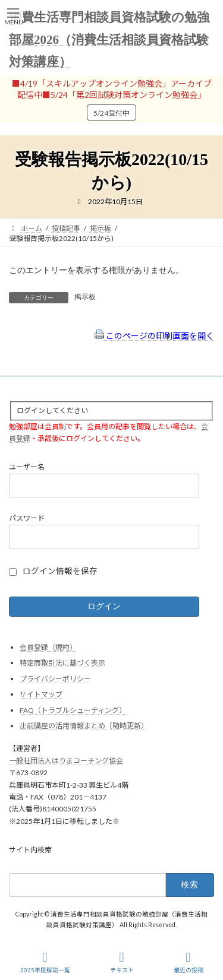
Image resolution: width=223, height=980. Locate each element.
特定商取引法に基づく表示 (62, 663)
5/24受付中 (111, 113)
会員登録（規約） (48, 647)
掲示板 (85, 297)
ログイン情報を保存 (60, 571)
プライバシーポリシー (55, 679)
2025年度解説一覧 (45, 962)
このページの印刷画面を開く (154, 336)
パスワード (27, 518)
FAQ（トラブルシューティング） (73, 710)
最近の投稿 (189, 962)
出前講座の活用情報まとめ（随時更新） (84, 726)
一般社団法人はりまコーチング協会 (66, 761)
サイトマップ (41, 695)
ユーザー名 (27, 467)
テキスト (122, 962)
